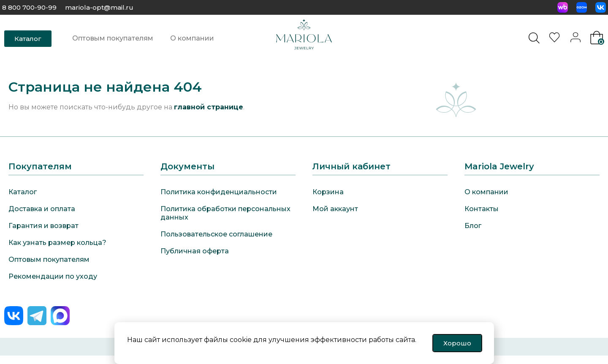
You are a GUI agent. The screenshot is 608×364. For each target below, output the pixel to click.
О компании (192, 38)
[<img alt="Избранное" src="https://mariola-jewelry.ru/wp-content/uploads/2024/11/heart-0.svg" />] (556, 40)
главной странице (209, 107)
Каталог (23, 192)
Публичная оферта (195, 251)
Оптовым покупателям (113, 38)
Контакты (482, 209)
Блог (473, 226)
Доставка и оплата (42, 209)
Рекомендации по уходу (53, 276)
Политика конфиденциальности (219, 192)
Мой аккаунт (335, 209)
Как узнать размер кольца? (57, 243)
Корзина (328, 192)
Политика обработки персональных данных (225, 213)
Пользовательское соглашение (216, 234)
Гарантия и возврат (43, 226)
